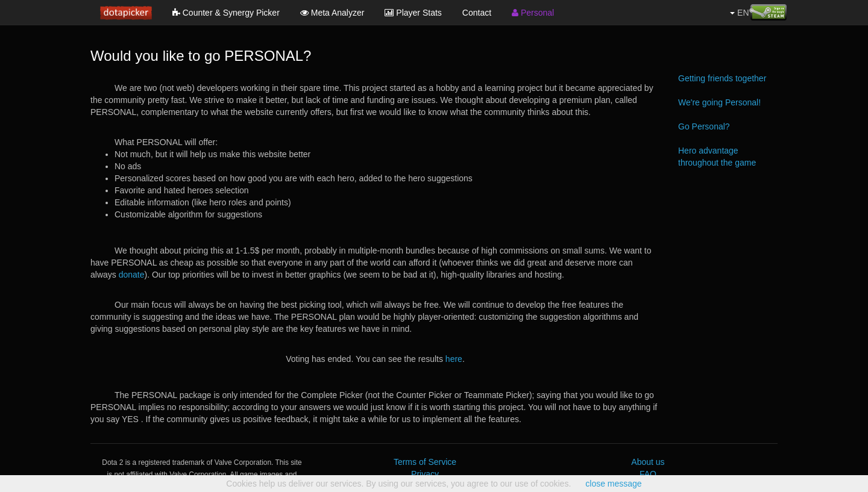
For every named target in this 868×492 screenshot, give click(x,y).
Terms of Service (425, 462)
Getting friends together (722, 78)
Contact (477, 13)
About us (648, 462)
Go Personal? (704, 126)
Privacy (425, 474)
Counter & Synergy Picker (226, 13)
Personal (533, 13)
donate (132, 275)
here (454, 359)
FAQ (648, 474)
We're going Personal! (719, 102)
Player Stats (413, 13)
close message (613, 484)
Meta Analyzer (332, 13)
